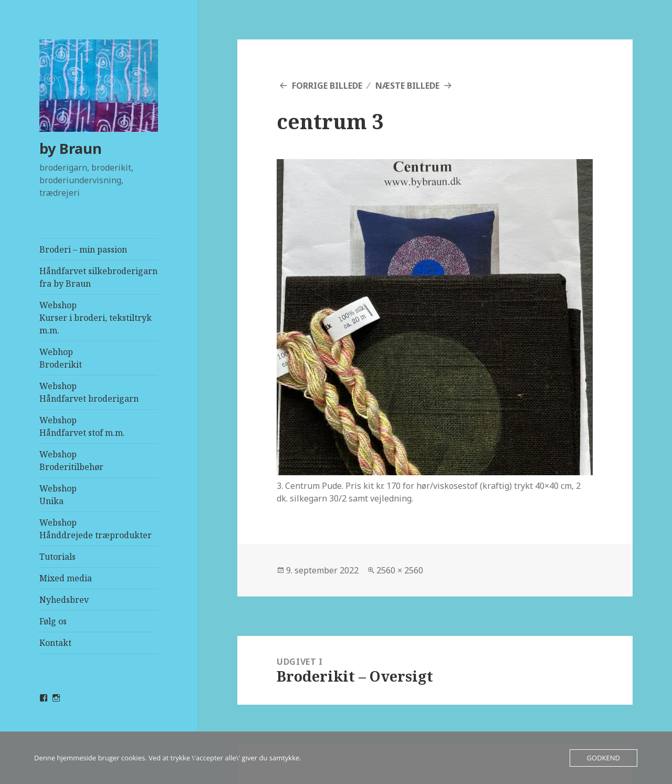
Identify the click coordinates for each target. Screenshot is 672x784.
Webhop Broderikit (61, 358)
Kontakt (55, 643)
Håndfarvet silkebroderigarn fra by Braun (98, 277)
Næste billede (407, 86)
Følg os (53, 621)
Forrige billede (327, 86)
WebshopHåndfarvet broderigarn (89, 392)
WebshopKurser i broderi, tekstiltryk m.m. (96, 318)
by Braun (71, 148)
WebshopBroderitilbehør (71, 461)
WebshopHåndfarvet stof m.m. (82, 426)
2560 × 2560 (400, 570)
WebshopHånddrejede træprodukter (96, 529)
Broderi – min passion (83, 249)
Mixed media (66, 578)
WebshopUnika (58, 495)
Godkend (603, 758)
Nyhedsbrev (64, 600)
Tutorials (57, 557)
